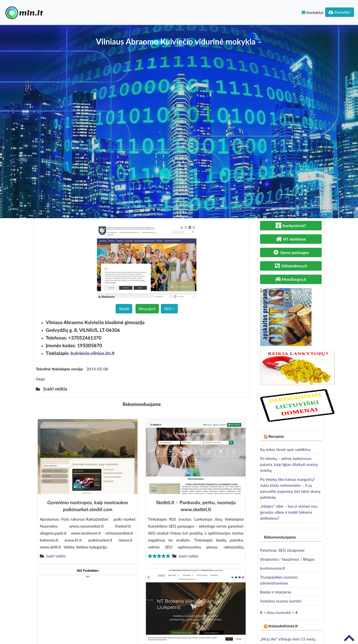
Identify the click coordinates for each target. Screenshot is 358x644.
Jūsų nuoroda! (279, 612)
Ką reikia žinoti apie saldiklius (285, 449)
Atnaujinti (147, 309)
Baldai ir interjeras (276, 592)
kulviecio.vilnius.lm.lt (93, 353)
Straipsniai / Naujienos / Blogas (287, 559)
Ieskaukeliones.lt (283, 626)
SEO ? (169, 309)
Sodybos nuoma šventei (281, 601)
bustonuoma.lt (273, 568)
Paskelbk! (340, 12)
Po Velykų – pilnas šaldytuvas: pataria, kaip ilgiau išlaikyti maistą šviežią (289, 464)
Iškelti (124, 309)
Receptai (276, 436)
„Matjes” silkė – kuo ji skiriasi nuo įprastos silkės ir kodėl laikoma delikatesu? (289, 512)
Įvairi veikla (56, 556)
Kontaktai (312, 12)
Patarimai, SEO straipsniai (282, 550)
